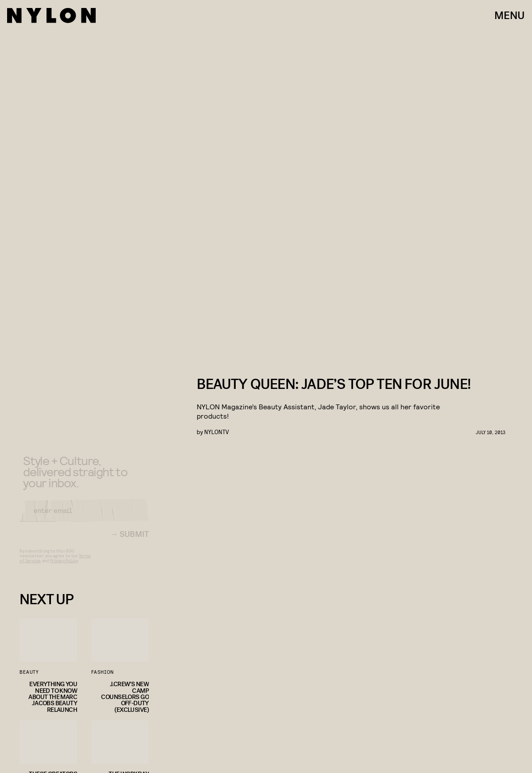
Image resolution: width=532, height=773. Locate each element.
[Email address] (84, 518)
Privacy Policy (64, 568)
